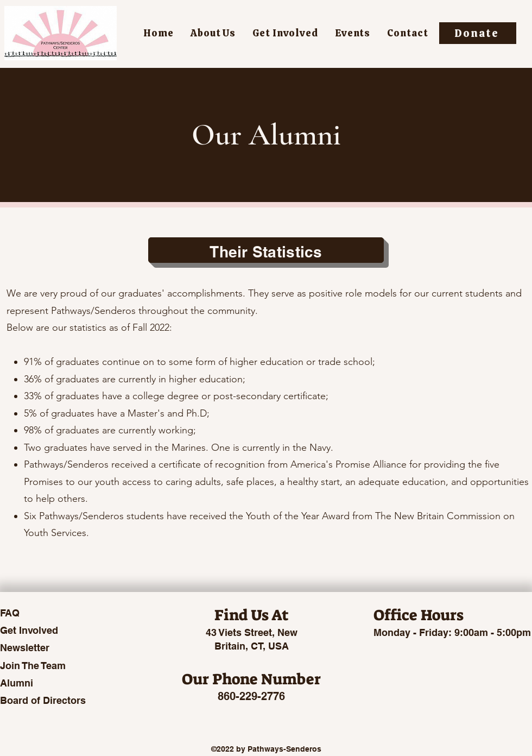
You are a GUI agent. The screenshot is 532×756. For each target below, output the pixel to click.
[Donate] (478, 33)
